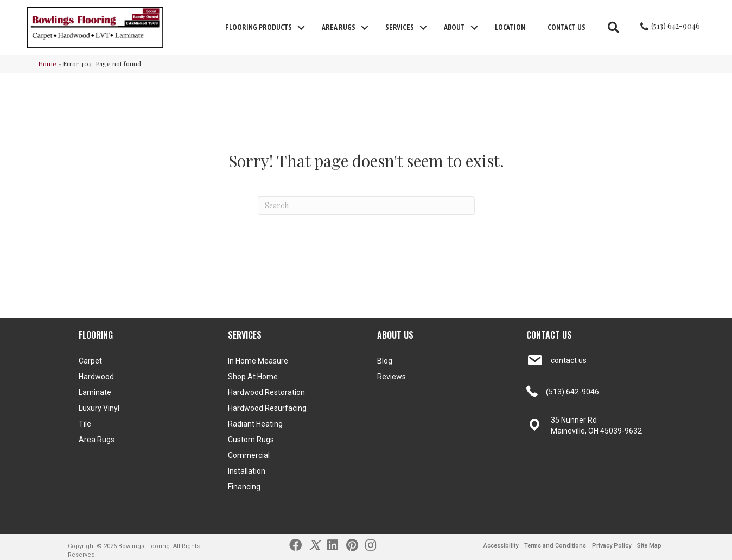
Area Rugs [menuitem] (339, 27)
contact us (569, 360)
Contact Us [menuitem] (566, 27)
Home (47, 63)
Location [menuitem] (510, 27)
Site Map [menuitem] (649, 546)
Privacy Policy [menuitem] (612, 546)
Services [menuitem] (400, 27)
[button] (301, 28)
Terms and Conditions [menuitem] (555, 546)
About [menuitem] (454, 27)
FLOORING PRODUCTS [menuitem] (259, 27)
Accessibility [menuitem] (501, 546)
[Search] (366, 206)
